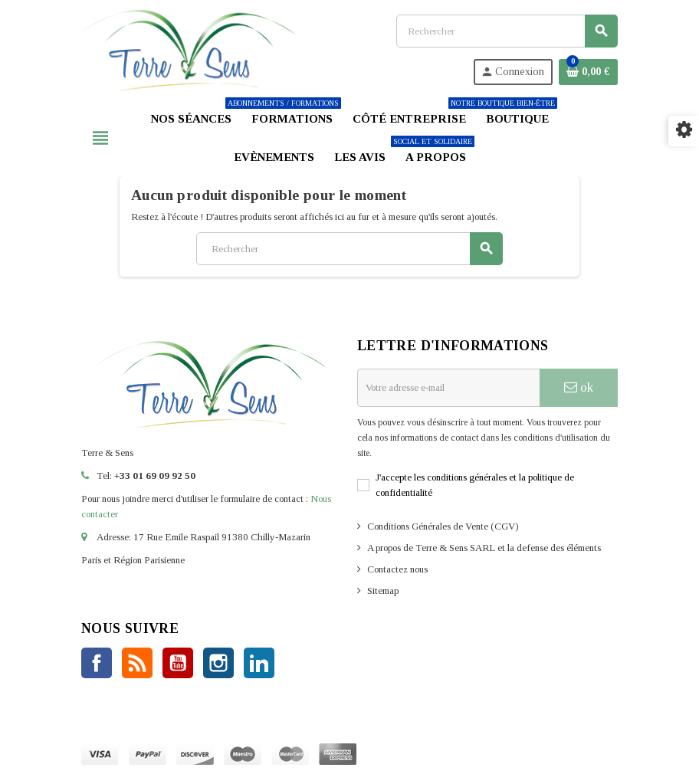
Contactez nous (397, 569)
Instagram (218, 663)
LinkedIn (259, 663)
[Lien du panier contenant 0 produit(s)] (588, 72)
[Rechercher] (507, 31)
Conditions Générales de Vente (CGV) (443, 526)
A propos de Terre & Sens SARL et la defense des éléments (484, 548)
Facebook (97, 663)
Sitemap (383, 590)
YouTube (178, 663)
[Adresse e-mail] (448, 388)
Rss (137, 663)
